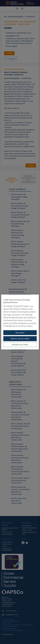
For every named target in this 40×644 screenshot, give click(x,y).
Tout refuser (20, 333)
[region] (20, 322)
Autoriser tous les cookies (20, 339)
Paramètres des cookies (20, 345)
